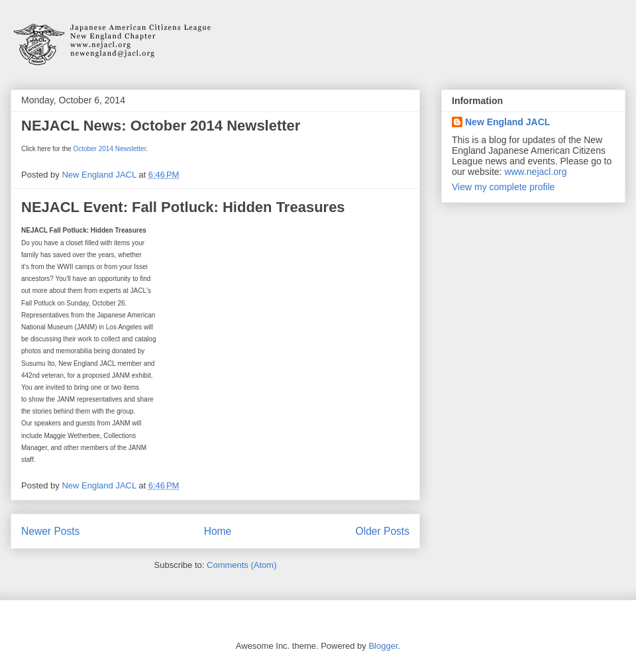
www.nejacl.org (535, 172)
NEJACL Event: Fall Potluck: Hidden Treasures (183, 207)
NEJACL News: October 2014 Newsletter (161, 126)
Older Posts (383, 531)
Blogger (383, 646)
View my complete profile (503, 187)
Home (218, 531)
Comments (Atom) (241, 565)
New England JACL (507, 122)
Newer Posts (50, 531)
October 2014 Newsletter (109, 150)
